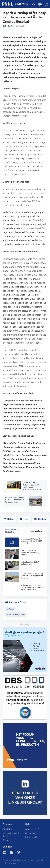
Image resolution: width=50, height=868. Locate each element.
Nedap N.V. (10, 26)
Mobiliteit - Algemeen (16, 614)
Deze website (31, 833)
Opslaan (42, 519)
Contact (6, 840)
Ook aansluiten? (32, 829)
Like (26, 519)
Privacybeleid (31, 837)
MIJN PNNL (21, 4)
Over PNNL (7, 829)
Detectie (10, 609)
